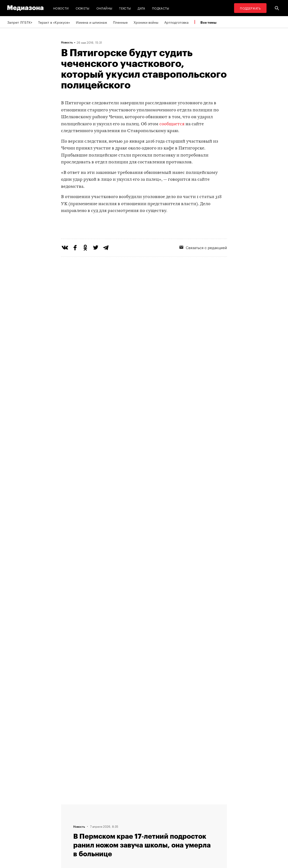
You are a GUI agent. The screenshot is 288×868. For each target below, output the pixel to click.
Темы (92, 834)
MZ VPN (154, 825)
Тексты (125, 8)
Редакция (96, 806)
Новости (61, 8)
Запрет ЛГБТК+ (20, 22)
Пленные (120, 22)
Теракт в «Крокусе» (54, 22)
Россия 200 (158, 834)
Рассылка (156, 816)
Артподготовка (176, 22)
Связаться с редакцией (107, 816)
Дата (141, 8)
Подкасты (161, 8)
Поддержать (250, 8)
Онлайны (104, 8)
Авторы (94, 825)
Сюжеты (83, 8)
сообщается (172, 124)
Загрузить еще (144, 665)
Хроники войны (146, 22)
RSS (154, 806)
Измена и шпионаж (92, 22)
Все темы (208, 22)
